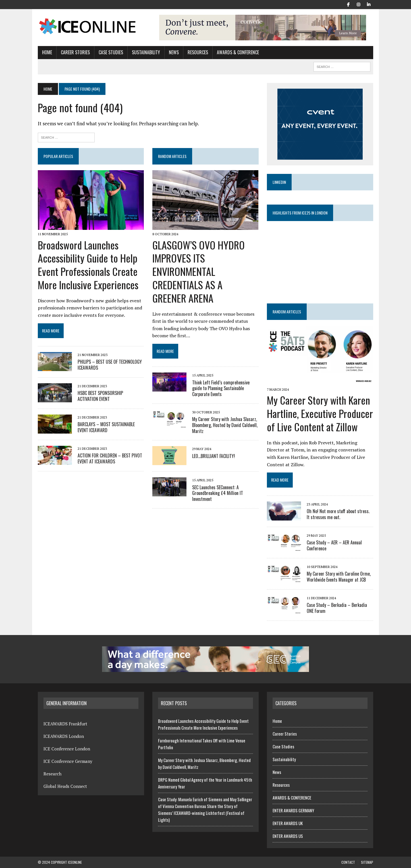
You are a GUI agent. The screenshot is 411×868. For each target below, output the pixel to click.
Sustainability (146, 52)
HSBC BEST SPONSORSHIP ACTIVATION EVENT (100, 396)
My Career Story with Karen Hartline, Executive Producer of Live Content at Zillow (320, 413)
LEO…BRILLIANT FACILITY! (214, 456)
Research (52, 774)
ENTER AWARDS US (288, 836)
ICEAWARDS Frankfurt (65, 724)
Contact (348, 862)
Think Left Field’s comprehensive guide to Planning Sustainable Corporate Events (221, 388)
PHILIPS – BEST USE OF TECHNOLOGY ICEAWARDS (110, 365)
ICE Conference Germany (68, 761)
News (174, 52)
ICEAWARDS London (64, 736)
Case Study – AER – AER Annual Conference (334, 545)
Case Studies (111, 52)
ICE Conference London (67, 749)
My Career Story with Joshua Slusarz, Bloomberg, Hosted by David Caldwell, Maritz (225, 425)
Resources (198, 52)
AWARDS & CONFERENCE (238, 52)
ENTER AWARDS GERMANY (293, 810)
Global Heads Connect (65, 786)
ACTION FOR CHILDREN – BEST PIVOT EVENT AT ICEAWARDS (110, 458)
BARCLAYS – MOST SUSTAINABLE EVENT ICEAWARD (106, 427)
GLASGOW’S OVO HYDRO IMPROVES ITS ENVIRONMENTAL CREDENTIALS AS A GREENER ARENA (199, 271)
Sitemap (367, 862)
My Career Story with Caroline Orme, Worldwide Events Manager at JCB (339, 577)
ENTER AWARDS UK (288, 823)
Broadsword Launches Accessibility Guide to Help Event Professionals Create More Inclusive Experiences (88, 265)
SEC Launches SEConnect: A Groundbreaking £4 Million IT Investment (218, 493)
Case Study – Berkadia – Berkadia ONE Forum (337, 608)
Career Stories (75, 52)
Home (47, 52)
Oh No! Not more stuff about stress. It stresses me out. (338, 514)
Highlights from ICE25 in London (300, 213)
